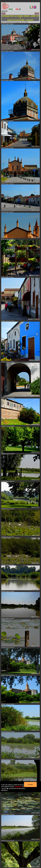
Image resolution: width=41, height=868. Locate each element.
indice (3, 13)
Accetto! (30, 785)
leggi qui (18, 786)
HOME (37, 13)
